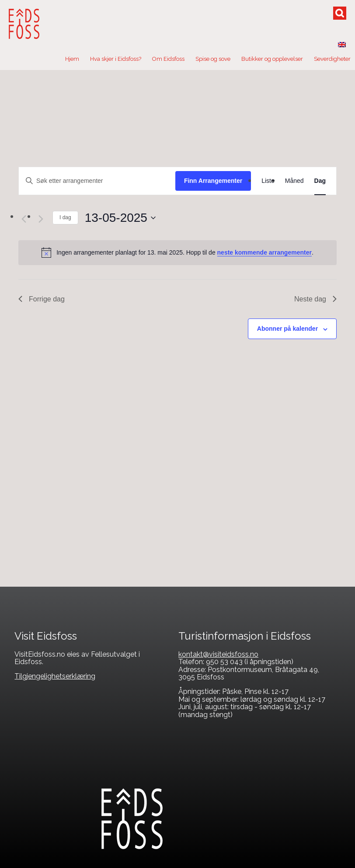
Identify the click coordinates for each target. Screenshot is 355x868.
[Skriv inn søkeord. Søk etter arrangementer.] (97, 181)
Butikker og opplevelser (272, 59)
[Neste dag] (41, 219)
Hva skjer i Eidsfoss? (116, 59)
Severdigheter (332, 59)
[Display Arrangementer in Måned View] (294, 181)
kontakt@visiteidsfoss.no (218, 654)
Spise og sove (213, 59)
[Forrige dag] (24, 219)
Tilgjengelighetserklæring (55, 676)
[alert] (177, 252)
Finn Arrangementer (213, 181)
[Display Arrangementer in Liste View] (268, 181)
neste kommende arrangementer (265, 252)
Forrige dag (42, 299)
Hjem (72, 59)
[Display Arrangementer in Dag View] (320, 181)
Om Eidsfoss (168, 59)
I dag (65, 217)
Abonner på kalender (287, 329)
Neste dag (315, 299)
